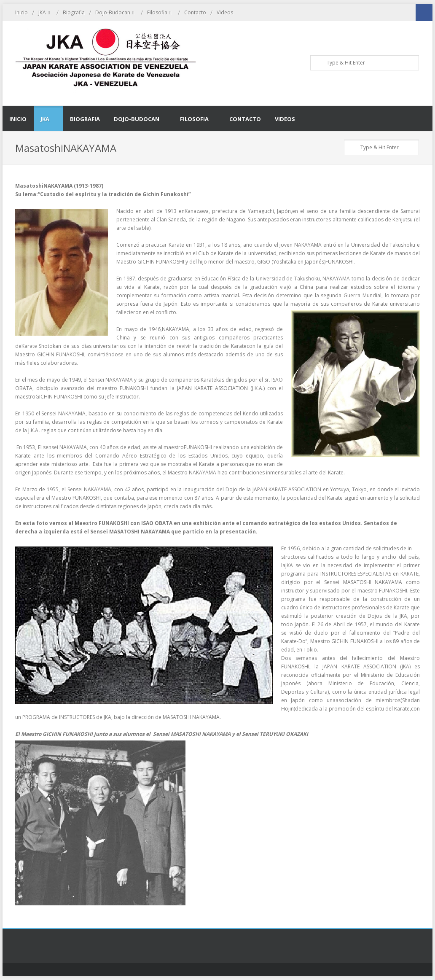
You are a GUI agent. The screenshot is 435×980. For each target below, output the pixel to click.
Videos (225, 12)
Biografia (74, 12)
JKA (45, 13)
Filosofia (160, 13)
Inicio (21, 12)
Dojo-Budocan (116, 13)
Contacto (195, 12)
